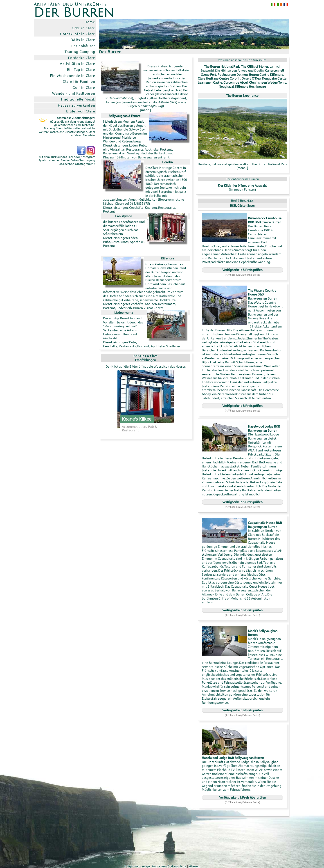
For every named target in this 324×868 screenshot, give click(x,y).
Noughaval (226, 86)
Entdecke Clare (82, 57)
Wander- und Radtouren (74, 93)
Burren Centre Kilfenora (266, 74)
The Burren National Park (222, 66)
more (241, 168)
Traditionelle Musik (78, 99)
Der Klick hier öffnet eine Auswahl (242, 185)
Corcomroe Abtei (236, 82)
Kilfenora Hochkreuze (251, 86)
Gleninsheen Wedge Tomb (268, 82)
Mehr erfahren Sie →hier (83, 133)
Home (90, 22)
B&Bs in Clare (83, 39)
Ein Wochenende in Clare (73, 75)
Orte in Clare (83, 28)
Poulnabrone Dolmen (233, 74)
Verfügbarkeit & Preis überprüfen (243, 797)
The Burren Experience (242, 95)
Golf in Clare (84, 87)
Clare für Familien (79, 81)
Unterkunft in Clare (78, 34)
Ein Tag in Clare (81, 69)
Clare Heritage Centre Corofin (219, 78)
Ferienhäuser (83, 46)
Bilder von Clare (81, 111)
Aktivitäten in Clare (78, 63)
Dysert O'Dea (251, 78)
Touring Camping (80, 51)
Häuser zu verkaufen (76, 105)
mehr (145, 110)
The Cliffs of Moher (255, 66)
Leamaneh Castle (210, 82)
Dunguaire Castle (274, 78)
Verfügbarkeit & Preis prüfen (242, 270)
